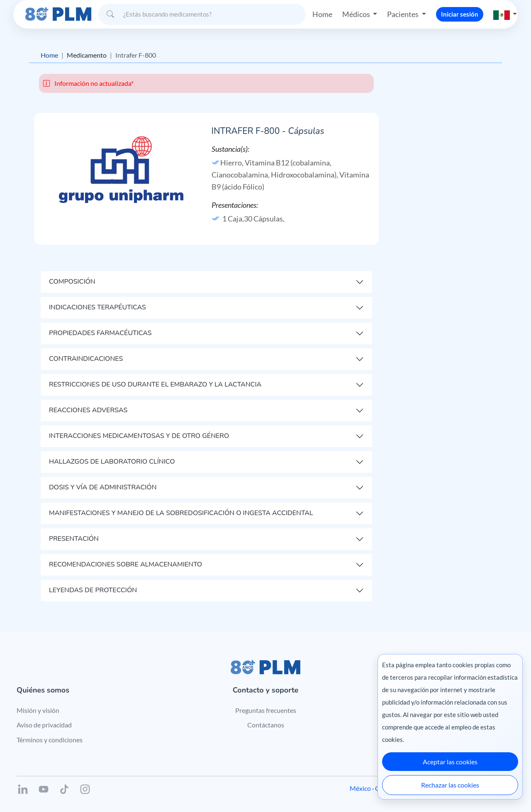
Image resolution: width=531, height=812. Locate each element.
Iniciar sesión (460, 14)
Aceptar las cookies (450, 762)
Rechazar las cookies (450, 785)
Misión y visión (38, 710)
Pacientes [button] (403, 14)
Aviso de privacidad (44, 725)
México (360, 788)
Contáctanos (266, 725)
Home (322, 14)
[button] (505, 14)
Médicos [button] (357, 14)
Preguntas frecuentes (266, 710)
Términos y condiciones (50, 740)
